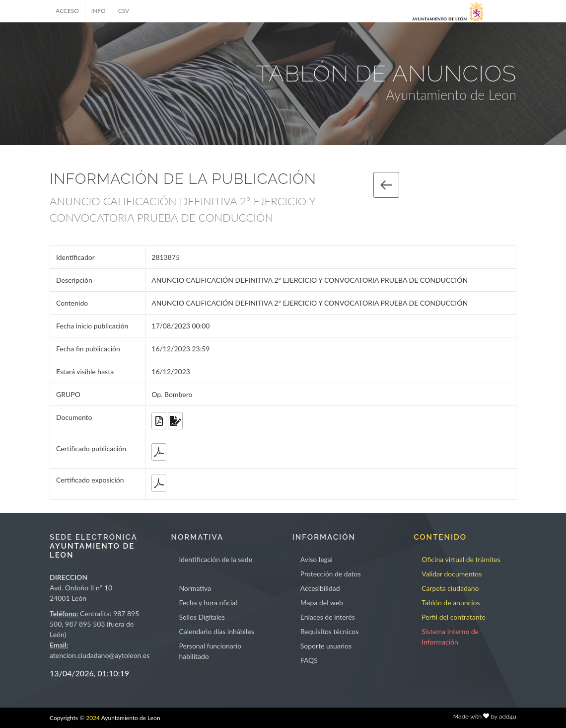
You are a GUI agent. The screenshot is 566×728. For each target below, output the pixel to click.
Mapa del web (322, 603)
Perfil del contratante (454, 617)
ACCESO (67, 11)
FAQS (309, 660)
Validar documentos (452, 574)
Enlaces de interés (328, 617)
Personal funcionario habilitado (210, 651)
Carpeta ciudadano (450, 588)
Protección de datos (331, 574)
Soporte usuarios (326, 646)
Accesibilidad (320, 588)
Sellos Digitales (202, 617)
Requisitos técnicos (330, 631)
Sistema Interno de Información (450, 637)
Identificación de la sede (215, 559)
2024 (93, 718)
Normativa (195, 588)
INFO (99, 11)
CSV (124, 11)
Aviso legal (317, 559)
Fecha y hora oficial (208, 603)
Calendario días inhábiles (216, 631)
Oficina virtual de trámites (461, 559)
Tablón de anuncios (451, 603)
